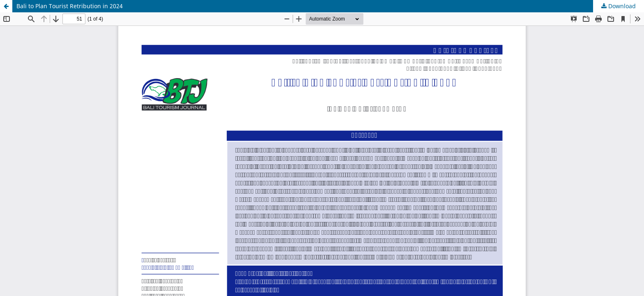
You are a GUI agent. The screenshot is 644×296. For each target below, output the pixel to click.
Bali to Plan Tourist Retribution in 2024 (70, 6)
